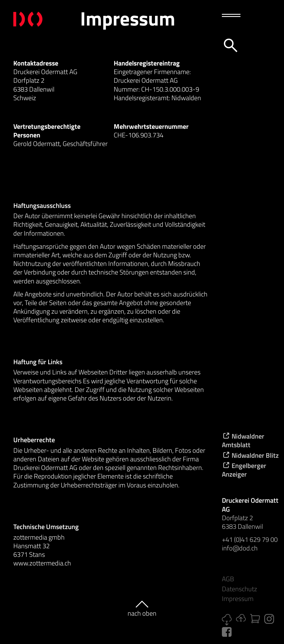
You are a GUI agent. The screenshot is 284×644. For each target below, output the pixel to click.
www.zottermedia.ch (42, 563)
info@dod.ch (240, 548)
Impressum (238, 599)
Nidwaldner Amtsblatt (243, 440)
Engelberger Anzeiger (244, 470)
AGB (228, 579)
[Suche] (230, 44)
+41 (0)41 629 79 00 (250, 539)
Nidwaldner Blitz (250, 455)
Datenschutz (239, 589)
